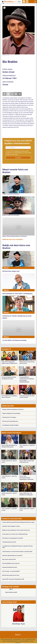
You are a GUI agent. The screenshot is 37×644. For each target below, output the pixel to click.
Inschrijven (18, 158)
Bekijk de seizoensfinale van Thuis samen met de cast (16, 530)
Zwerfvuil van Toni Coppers (9, 417)
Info (23, 639)
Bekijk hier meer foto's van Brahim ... (13, 239)
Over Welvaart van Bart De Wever (11, 425)
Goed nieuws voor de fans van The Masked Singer (15, 534)
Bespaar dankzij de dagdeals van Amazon (13, 409)
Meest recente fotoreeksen (12, 433)
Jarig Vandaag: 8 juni (9, 602)
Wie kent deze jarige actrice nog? (11, 575)
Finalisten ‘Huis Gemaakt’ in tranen (11, 526)
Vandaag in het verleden (10, 587)
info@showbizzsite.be (12, 641)
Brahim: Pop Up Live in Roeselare (11, 194)
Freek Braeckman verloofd (9, 542)
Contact (18, 635)
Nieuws (6, 268)
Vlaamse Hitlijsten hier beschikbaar (11, 413)
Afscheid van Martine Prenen (10, 567)
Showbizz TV (6, 349)
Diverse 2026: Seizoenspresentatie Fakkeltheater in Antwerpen (26, 478)
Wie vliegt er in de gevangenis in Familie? (13, 538)
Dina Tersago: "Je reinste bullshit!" (11, 571)
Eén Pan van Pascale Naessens (10, 421)
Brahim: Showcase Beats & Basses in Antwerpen (15, 236)
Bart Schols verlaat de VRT (9, 559)
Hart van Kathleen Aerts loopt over (11, 563)
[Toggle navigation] (35, 2)
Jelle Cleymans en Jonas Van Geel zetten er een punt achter (17, 552)
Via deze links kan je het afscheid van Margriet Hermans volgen (18, 522)
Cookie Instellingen (24, 641)
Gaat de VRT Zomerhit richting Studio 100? (13, 579)
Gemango (18, 643)
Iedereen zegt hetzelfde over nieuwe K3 (12, 556)
